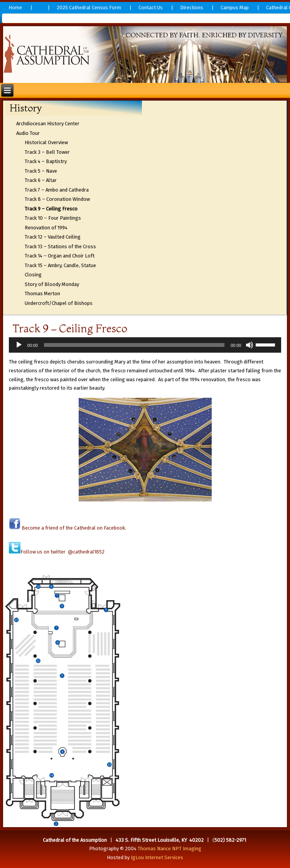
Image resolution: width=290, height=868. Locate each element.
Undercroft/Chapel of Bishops (59, 303)
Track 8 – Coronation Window (57, 199)
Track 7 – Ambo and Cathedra (57, 190)
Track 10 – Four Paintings (53, 218)
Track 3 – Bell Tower (47, 152)
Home (15, 8)
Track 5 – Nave (41, 171)
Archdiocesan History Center (48, 124)
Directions (192, 8)
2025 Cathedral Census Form (89, 8)
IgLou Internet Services (157, 857)
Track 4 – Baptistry (46, 161)
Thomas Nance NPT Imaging (169, 849)
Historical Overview (46, 142)
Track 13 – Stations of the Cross (60, 246)
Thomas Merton (42, 294)
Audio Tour (28, 133)
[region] (145, 55)
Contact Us (151, 8)
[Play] (19, 345)
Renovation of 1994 (46, 228)
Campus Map (235, 8)
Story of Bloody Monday (52, 284)
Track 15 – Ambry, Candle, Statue (60, 265)
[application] (145, 345)
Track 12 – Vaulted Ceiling (53, 237)
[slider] (134, 345)
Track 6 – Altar (41, 180)
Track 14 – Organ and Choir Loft (60, 256)
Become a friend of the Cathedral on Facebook (73, 528)
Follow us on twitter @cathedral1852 (62, 552)
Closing (33, 275)
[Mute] (250, 345)
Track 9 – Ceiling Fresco (51, 209)
